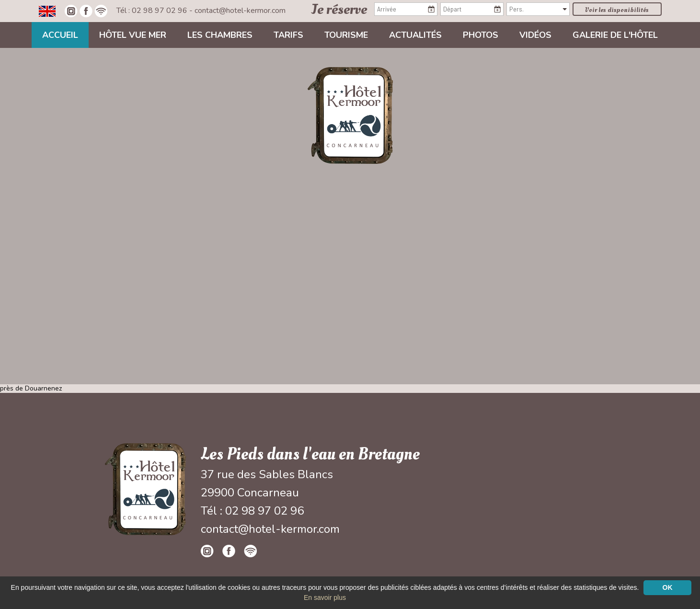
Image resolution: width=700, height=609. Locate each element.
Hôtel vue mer (133, 35)
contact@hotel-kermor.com (240, 11)
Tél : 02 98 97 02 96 (153, 11)
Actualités (415, 35)
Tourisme (346, 35)
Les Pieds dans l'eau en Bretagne (310, 454)
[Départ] (472, 9)
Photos (481, 35)
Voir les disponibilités (617, 10)
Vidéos (535, 35)
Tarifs (288, 35)
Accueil (60, 35)
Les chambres (220, 35)
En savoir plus (325, 598)
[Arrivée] (406, 9)
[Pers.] (538, 9)
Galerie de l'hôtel (615, 35)
